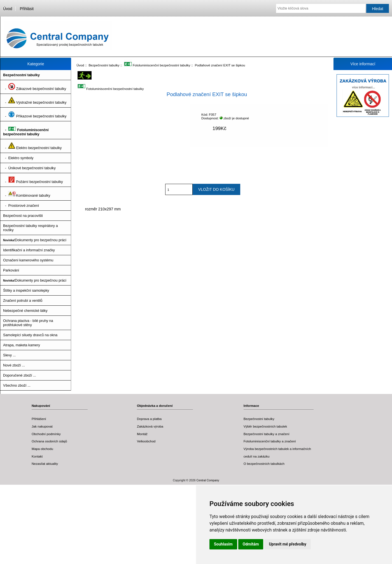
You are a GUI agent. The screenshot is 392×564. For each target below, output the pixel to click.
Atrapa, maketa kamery (22, 345)
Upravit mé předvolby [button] (287, 544)
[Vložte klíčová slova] (321, 8)
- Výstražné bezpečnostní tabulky (35, 101)
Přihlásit (27, 9)
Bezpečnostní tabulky (104, 65)
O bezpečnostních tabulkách (264, 464)
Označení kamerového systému (28, 260)
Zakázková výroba (150, 426)
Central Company (208, 480)
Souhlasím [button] (223, 544)
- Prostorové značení (21, 206)
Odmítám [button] (251, 544)
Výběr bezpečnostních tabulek (265, 426)
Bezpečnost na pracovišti (23, 216)
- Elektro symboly (18, 158)
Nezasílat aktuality (45, 464)
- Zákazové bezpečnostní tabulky (35, 87)
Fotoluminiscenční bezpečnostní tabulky (157, 65)
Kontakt (37, 456)
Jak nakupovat (42, 426)
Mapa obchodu (42, 449)
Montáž (142, 434)
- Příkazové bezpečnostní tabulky (35, 114)
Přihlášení (39, 419)
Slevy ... (9, 355)
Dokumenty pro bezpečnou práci (35, 240)
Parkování (11, 270)
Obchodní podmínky (46, 434)
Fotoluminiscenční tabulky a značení (270, 441)
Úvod (8, 9)
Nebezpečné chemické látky (25, 311)
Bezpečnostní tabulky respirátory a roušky (31, 228)
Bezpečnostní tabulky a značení (267, 434)
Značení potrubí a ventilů (23, 300)
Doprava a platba (149, 419)
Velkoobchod (146, 441)
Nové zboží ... (14, 365)
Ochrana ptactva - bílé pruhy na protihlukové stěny (28, 323)
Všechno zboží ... (17, 385)
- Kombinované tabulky (27, 194)
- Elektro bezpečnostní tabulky (32, 146)
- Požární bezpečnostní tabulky (33, 180)
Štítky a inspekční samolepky (26, 290)
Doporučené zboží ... (20, 375)
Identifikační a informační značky (29, 250)
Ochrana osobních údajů (49, 441)
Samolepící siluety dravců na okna (30, 335)
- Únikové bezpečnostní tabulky (29, 168)
